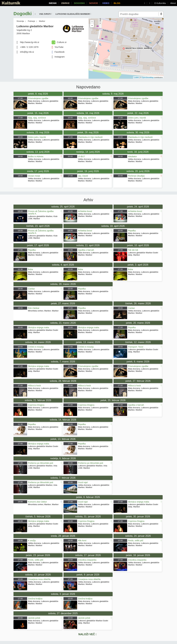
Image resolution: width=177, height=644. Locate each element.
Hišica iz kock (34, 386)
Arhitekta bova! (85, 211)
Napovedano (88, 87)
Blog (117, 3)
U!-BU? (82, 156)
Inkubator (132, 156)
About (173, 3)
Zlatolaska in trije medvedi (90, 137)
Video (106, 3)
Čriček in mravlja (36, 347)
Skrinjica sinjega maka (39, 327)
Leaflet (136, 77)
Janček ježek (34, 618)
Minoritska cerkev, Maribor (139, 48)
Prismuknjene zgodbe (38, 98)
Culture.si (59, 42)
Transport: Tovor (136, 347)
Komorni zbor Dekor (38, 502)
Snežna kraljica (35, 599)
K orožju (32, 540)
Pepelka (132, 231)
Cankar (31, 289)
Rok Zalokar (34, 308)
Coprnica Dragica (36, 405)
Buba (31, 269)
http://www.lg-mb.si (30, 42)
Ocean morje (34, 176)
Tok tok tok (133, 250)
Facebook (58, 52)
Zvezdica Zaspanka (87, 560)
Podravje (31, 21)
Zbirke (65, 3)
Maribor (42, 21)
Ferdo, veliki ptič (136, 540)
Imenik (53, 3)
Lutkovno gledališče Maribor (35, 26)
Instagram (58, 57)
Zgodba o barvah (86, 250)
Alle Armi (82, 540)
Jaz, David (83, 176)
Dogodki (79, 3)
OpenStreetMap (148, 77)
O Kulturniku (160, 3)
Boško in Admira (36, 156)
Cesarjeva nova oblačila (39, 579)
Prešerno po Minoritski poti (41, 463)
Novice (94, 3)
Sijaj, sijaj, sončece (37, 118)
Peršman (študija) (136, 176)
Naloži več (88, 634)
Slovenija (20, 21)
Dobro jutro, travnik (137, 118)
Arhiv (88, 200)
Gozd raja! (83, 482)
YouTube (58, 47)
